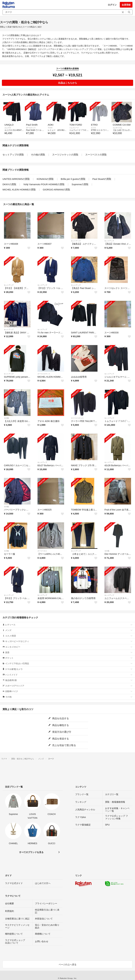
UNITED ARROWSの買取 (16, 179)
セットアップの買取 (13, 155)
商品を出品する (59, 718)
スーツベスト (42, 551)
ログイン (112, 5)
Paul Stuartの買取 (102, 179)
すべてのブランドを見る (31, 852)
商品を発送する (59, 739)
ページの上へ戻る (68, 965)
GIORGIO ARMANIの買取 (57, 190)
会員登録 (126, 5)
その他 (6, 418)
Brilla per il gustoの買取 (73, 179)
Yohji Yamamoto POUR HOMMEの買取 (44, 184)
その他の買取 (38, 155)
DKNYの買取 (9, 184)
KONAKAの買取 (45, 179)
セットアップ (76, 241)
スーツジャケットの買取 (65, 155)
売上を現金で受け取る (62, 745)
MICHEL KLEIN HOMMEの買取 (19, 190)
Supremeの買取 (80, 184)
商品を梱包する (59, 725)
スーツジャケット (44, 374)
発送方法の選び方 (60, 732)
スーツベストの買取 (96, 155)
